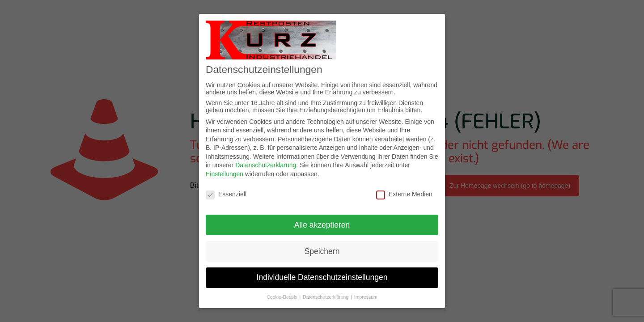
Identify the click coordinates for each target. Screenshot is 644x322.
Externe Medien (404, 194)
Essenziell (226, 194)
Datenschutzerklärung (266, 165)
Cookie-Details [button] (282, 297)
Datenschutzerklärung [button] (326, 297)
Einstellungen (225, 174)
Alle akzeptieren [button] (322, 225)
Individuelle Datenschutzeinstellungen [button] (322, 277)
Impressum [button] (366, 297)
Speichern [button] (322, 251)
